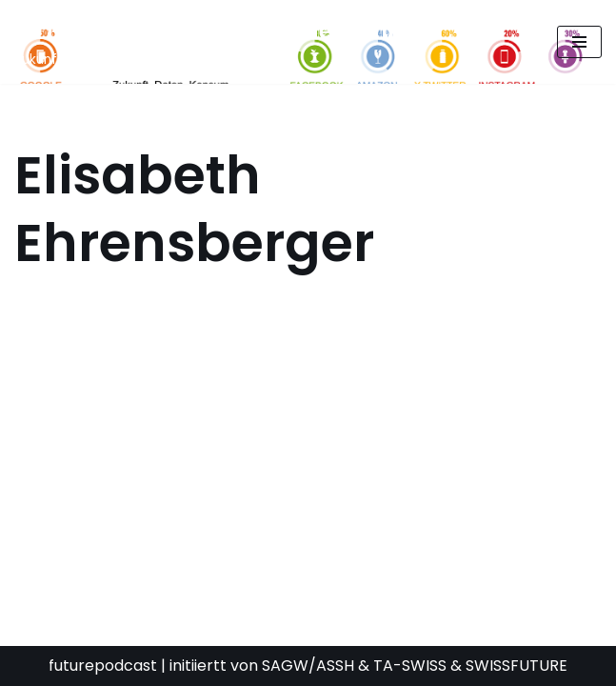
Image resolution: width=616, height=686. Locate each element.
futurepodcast (103, 666)
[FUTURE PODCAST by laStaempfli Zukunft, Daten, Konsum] (204, 42)
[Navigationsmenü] (579, 42)
